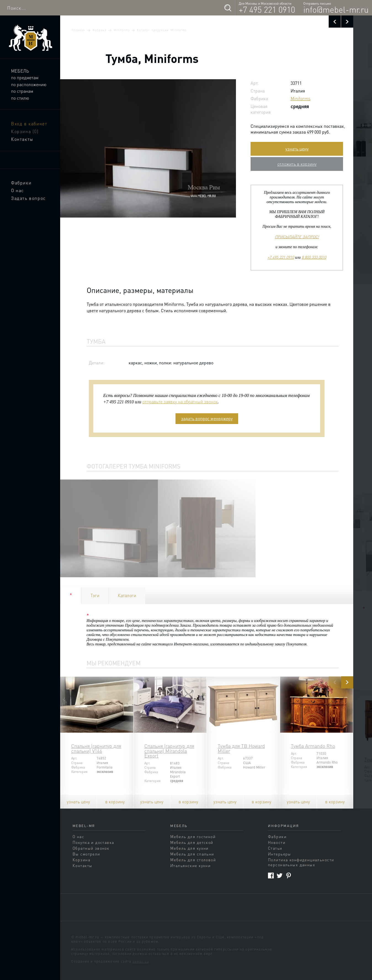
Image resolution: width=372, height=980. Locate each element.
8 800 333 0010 (314, 257)
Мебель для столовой (193, 860)
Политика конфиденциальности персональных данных (301, 862)
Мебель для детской (192, 842)
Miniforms (122, 30)
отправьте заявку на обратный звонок (180, 402)
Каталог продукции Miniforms (162, 30)
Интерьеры (280, 854)
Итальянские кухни (190, 865)
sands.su (141, 961)
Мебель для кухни (189, 848)
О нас (18, 190)
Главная (79, 30)
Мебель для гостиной (193, 836)
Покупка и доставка (93, 842)
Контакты (22, 139)
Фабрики (21, 183)
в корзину (115, 802)
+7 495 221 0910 (267, 9)
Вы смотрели (86, 854)
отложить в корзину (297, 164)
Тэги (95, 595)
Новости (277, 842)
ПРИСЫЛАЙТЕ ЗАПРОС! (297, 237)
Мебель (20, 71)
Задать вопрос (28, 198)
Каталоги (127, 595)
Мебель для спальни (192, 854)
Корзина (25, 131)
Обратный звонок (91, 848)
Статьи (275, 848)
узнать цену (297, 149)
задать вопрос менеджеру (207, 418)
